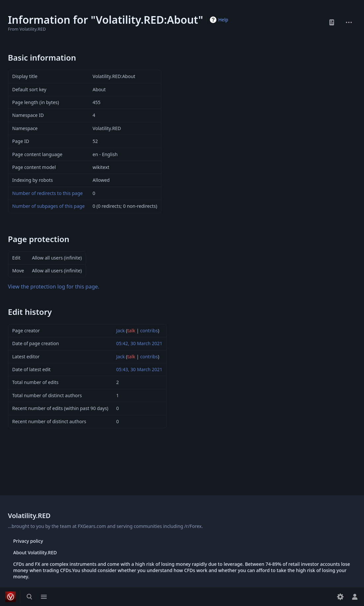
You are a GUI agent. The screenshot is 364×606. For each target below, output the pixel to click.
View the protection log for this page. (54, 287)
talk (131, 331)
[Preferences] (340, 597)
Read (332, 22)
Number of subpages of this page (48, 206)
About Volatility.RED (35, 552)
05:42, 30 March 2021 (139, 343)
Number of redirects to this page (47, 193)
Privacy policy (28, 541)
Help (223, 20)
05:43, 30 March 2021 (139, 369)
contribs (149, 331)
